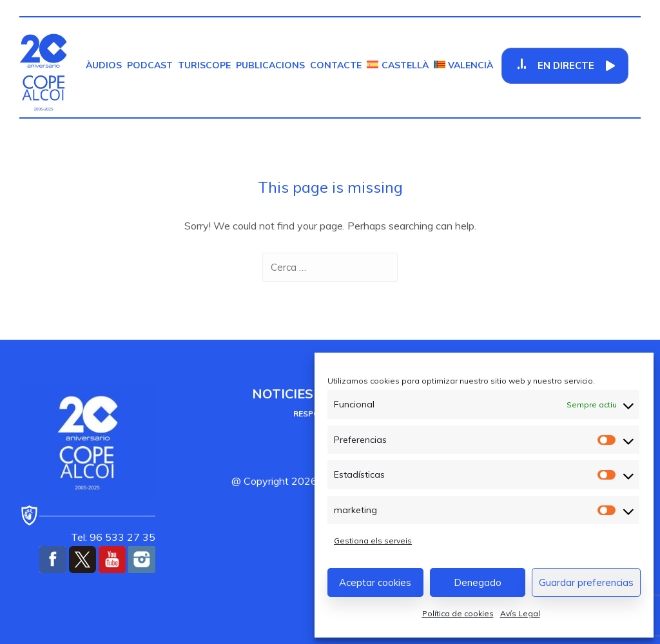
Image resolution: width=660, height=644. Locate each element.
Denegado (478, 582)
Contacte (336, 65)
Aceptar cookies (375, 582)
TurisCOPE (204, 65)
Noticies (283, 394)
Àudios (104, 65)
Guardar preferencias (586, 582)
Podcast (150, 65)
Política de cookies (458, 613)
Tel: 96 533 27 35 (113, 537)
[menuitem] (397, 65)
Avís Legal (520, 613)
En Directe (566, 65)
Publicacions (270, 65)
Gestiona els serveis (373, 541)
